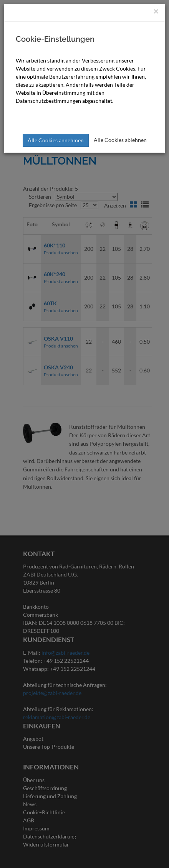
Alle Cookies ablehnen (120, 140)
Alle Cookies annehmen (56, 140)
